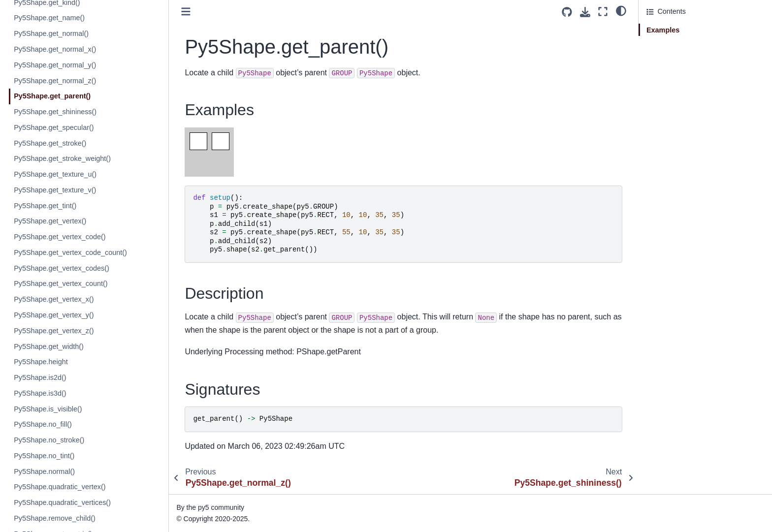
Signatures (663, 58)
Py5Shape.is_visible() (49, 409)
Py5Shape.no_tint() (45, 456)
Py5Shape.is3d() (41, 393)
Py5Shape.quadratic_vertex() (61, 487)
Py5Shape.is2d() (41, 377)
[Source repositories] (567, 12)
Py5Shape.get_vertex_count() (62, 283)
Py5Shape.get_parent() (53, 96)
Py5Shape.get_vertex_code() (61, 237)
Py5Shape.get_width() (50, 346)
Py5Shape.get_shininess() (56, 112)
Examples (663, 30)
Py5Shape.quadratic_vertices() (63, 502)
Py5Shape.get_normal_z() (56, 81)
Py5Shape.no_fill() (44, 424)
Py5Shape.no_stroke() (50, 440)
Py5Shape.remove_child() (56, 518)
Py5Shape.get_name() (50, 18)
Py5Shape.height (42, 362)
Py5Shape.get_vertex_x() (55, 299)
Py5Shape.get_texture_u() (56, 174)
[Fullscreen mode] (603, 12)
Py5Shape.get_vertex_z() (55, 331)
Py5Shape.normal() (45, 471)
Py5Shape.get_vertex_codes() (63, 268)
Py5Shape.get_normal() (52, 33)
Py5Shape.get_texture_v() (56, 190)
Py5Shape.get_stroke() (51, 143)
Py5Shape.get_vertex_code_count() (71, 252)
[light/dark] (621, 10)
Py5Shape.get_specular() (55, 127)
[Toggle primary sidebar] (187, 12)
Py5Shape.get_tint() (46, 206)
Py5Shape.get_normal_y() (56, 65)
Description (664, 44)
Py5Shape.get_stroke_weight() (63, 158)
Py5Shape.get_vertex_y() (55, 315)
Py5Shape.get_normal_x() (56, 49)
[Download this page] (585, 12)
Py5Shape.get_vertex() (51, 221)
